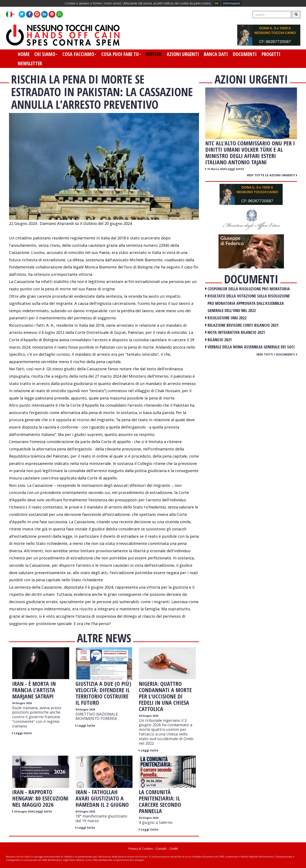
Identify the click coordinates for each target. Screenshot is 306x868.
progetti (271, 54)
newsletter (30, 63)
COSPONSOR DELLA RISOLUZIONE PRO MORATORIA (249, 289)
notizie (154, 54)
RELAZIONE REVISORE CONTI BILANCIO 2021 (243, 325)
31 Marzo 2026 (217, 169)
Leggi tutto (23, 733)
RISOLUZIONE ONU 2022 (227, 318)
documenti (245, 54)
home (24, 54)
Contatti (161, 849)
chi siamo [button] (46, 54)
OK (216, 3)
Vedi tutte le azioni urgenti (272, 175)
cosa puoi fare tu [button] (121, 54)
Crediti (174, 849)
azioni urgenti (183, 54)
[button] (12, 14)
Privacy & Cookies (141, 849)
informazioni (232, 3)
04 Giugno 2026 (22, 703)
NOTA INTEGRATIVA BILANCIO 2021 (236, 332)
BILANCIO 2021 (220, 340)
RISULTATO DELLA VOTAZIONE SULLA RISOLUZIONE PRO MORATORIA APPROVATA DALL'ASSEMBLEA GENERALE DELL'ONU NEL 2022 (249, 303)
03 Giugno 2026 (149, 818)
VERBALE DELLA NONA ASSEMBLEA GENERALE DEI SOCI (251, 347)
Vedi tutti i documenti (277, 354)
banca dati (216, 54)
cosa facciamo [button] (79, 54)
